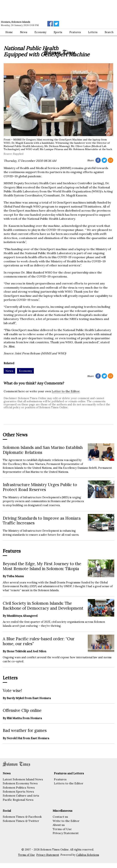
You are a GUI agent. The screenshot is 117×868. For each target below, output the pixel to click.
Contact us (60, 817)
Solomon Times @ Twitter (21, 821)
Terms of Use (62, 829)
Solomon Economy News (20, 783)
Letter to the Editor (66, 391)
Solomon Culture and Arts (21, 795)
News (24, 32)
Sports (58, 32)
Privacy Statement (66, 833)
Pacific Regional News (18, 800)
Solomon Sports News (18, 791)
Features (60, 779)
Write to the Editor (66, 821)
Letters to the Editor (69, 783)
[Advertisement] (52, 10)
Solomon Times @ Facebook (22, 817)
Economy (40, 32)
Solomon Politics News (19, 787)
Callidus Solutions (88, 855)
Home (9, 32)
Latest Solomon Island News (23, 779)
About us (59, 825)
